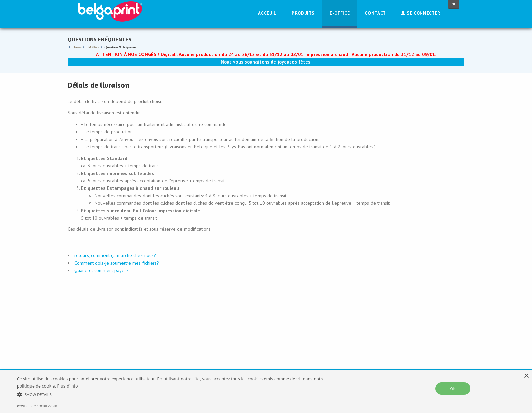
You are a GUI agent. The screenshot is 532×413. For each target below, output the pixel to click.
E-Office (340, 13)
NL (454, 4)
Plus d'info (68, 386)
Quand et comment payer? (101, 270)
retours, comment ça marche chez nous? (115, 255)
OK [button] (453, 388)
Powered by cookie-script (38, 406)
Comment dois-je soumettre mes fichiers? (117, 263)
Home (77, 47)
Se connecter (421, 13)
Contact (375, 13)
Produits (303, 13)
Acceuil (267, 13)
